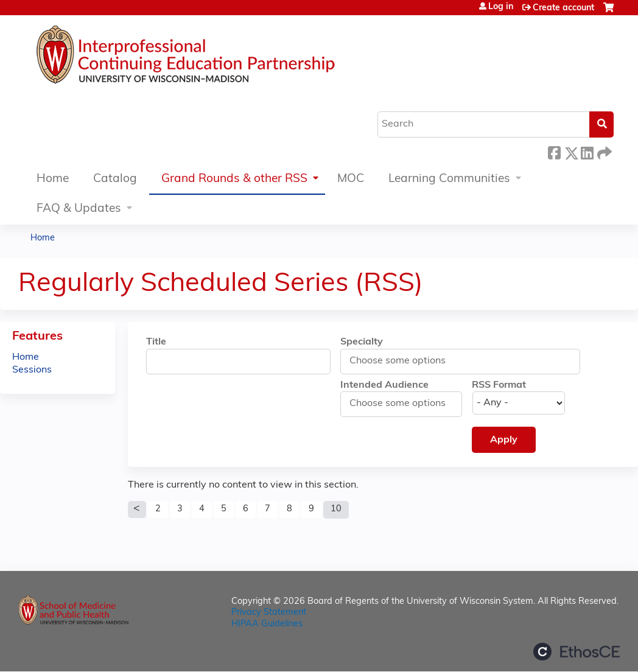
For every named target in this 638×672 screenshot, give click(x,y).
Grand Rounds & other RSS (234, 179)
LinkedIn (587, 151)
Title (156, 342)
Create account (563, 8)
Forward (603, 151)
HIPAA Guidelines (267, 624)
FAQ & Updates (79, 209)
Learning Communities (449, 179)
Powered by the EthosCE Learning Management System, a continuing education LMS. (577, 652)
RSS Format (499, 385)
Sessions (32, 370)
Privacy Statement (269, 613)
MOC (351, 179)
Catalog (115, 179)
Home (53, 179)
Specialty (362, 342)
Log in (501, 7)
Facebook (554, 151)
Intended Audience (384, 385)
